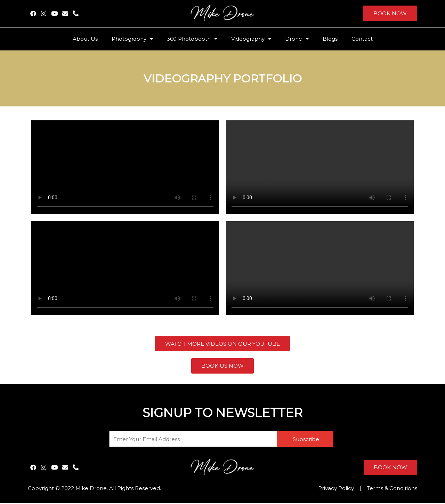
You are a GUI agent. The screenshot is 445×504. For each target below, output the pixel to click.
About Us (85, 39)
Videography (251, 39)
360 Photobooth (192, 39)
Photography (132, 39)
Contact (362, 39)
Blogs (330, 39)
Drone (297, 39)
